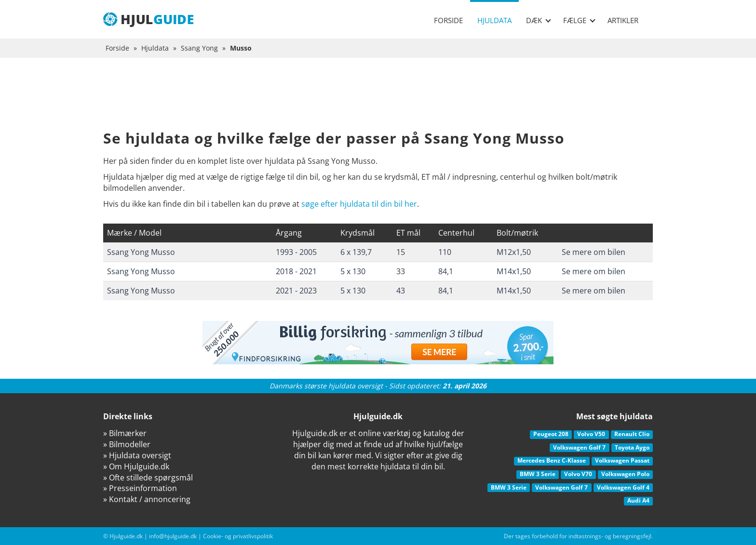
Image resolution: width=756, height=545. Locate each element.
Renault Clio (632, 434)
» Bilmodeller (127, 444)
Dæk (539, 20)
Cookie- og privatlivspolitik (238, 536)
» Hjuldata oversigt (137, 455)
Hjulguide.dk (126, 536)
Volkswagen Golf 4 (623, 487)
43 (401, 291)
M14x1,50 (514, 271)
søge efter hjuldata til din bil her (359, 204)
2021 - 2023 (296, 291)
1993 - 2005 (296, 252)
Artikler (623, 20)
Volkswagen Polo (625, 474)
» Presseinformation (140, 488)
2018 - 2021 (296, 271)
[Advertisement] (378, 101)
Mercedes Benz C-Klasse (552, 460)
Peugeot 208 (551, 434)
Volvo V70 (578, 474)
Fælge (579, 20)
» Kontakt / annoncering (147, 499)
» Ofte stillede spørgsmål (148, 478)
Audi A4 (638, 500)
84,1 (446, 271)
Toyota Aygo (632, 447)
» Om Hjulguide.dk (136, 466)
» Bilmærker (125, 433)
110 (445, 252)
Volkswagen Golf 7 (579, 447)
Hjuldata (494, 20)
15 (401, 252)
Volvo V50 (591, 434)
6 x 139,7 (356, 252)
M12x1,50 (514, 252)
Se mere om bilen (594, 252)
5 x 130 (353, 271)
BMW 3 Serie (538, 474)
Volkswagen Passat (622, 460)
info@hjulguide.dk (173, 536)
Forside (448, 20)
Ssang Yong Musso (141, 252)
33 (401, 271)
